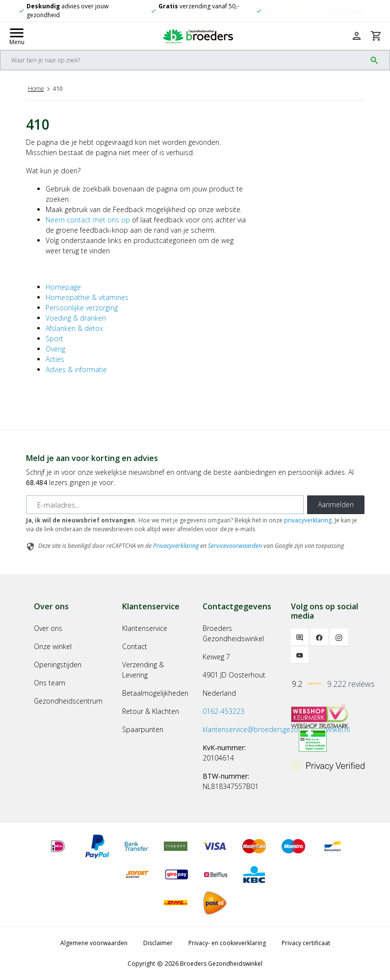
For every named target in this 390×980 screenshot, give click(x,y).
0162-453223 (223, 711)
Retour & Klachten (151, 711)
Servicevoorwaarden (235, 546)
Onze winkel (53, 646)
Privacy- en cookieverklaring (227, 943)
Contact (135, 646)
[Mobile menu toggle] (17, 36)
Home (36, 89)
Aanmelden (336, 504)
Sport (54, 339)
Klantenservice (145, 628)
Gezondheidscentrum (68, 701)
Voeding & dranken (76, 318)
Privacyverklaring (176, 546)
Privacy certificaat (306, 943)
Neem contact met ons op (88, 220)
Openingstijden (58, 665)
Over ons (48, 628)
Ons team (50, 683)
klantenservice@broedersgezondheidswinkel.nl (276, 729)
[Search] (183, 60)
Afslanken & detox (74, 328)
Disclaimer (158, 943)
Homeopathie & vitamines (87, 297)
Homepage (63, 287)
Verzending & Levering (143, 670)
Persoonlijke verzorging (82, 308)
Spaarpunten (143, 729)
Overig (55, 349)
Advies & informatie (76, 369)
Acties (55, 359)
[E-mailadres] (165, 505)
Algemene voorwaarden (94, 943)
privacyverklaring (308, 520)
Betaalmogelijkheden (155, 693)
